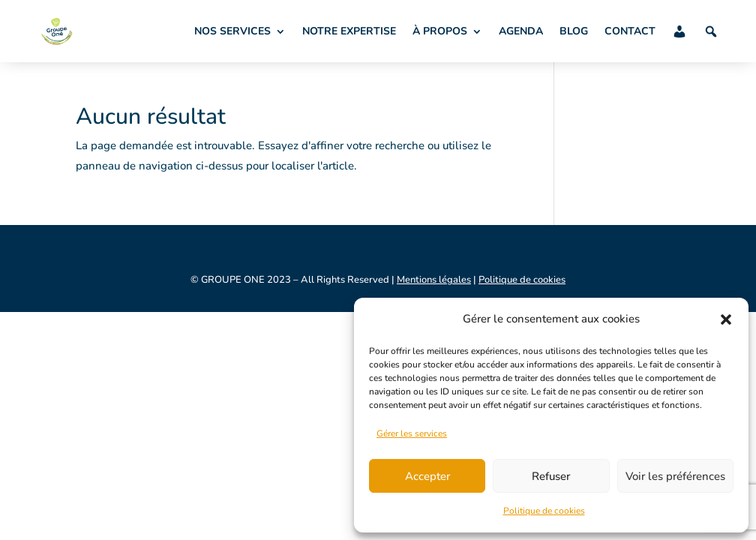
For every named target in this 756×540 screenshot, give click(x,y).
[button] (726, 319)
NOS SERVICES (232, 31)
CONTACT (630, 31)
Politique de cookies (544, 511)
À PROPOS (440, 31)
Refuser (551, 476)
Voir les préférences (675, 476)
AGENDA (521, 31)
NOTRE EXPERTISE (349, 31)
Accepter (427, 476)
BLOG (574, 31)
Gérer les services (412, 433)
